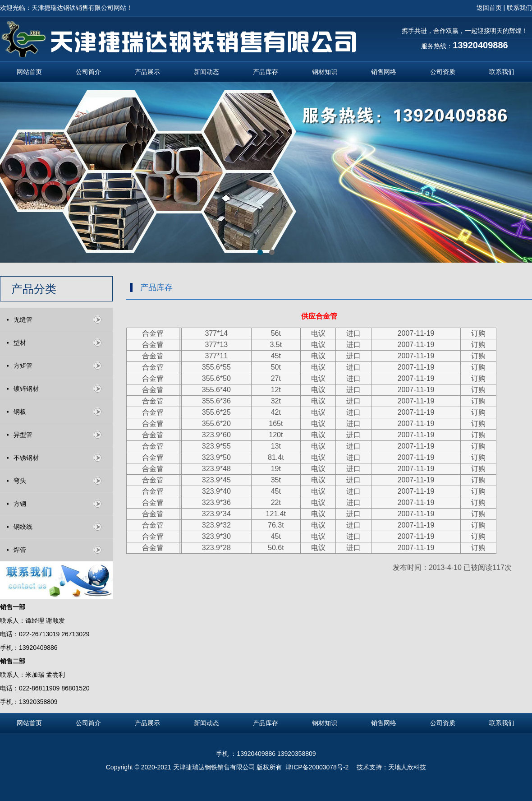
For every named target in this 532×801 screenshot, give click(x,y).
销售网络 (384, 72)
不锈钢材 (26, 458)
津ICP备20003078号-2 (318, 767)
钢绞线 (23, 527)
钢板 (20, 412)
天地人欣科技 (407, 767)
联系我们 (502, 72)
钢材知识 (325, 72)
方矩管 (23, 366)
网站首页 (29, 72)
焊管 (20, 550)
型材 (20, 343)
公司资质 (443, 72)
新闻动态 (206, 72)
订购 (478, 333)
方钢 (20, 504)
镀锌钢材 (26, 389)
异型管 (23, 435)
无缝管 (23, 319)
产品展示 (147, 72)
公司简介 (88, 72)
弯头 (20, 481)
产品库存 (266, 72)
